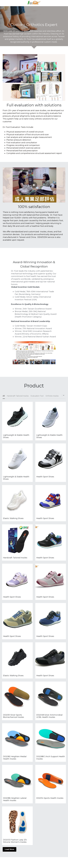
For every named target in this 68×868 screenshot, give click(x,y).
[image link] (34, 3)
